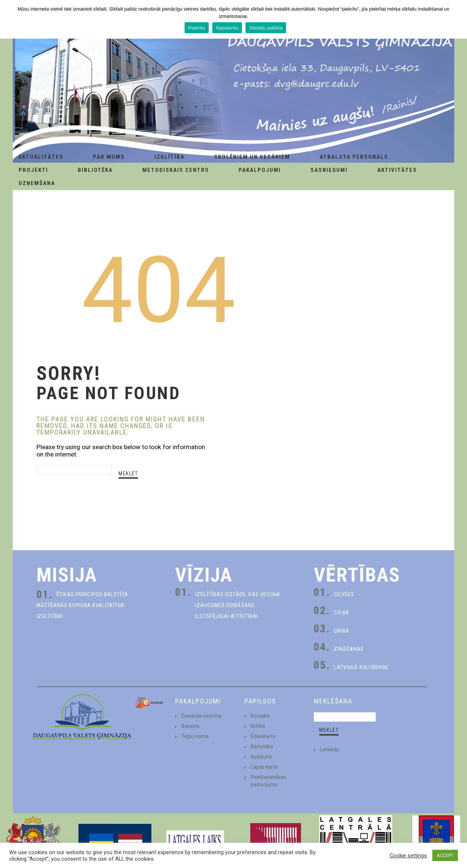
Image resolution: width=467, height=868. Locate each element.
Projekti (33, 170)
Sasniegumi (329, 170)
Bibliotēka (95, 170)
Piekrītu (197, 28)
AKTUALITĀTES (41, 157)
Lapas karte (264, 767)
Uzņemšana (37, 183)
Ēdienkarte (263, 736)
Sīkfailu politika (266, 28)
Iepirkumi (261, 757)
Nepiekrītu (227, 28)
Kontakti (260, 716)
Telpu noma (195, 736)
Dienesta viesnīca (201, 716)
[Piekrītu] (458, 19)
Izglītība (169, 157)
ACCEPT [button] (445, 855)
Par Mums (109, 157)
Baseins (190, 726)
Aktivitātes (397, 170)
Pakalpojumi (260, 170)
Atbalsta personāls (354, 157)
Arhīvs (258, 726)
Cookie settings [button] (408, 856)
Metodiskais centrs (176, 170)
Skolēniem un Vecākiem (252, 157)
